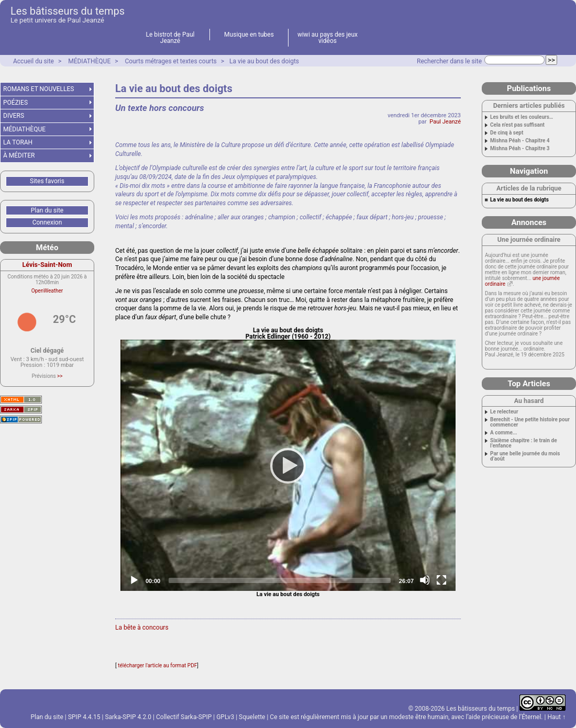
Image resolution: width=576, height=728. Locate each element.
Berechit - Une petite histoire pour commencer (530, 422)
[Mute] (425, 580)
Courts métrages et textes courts (170, 61)
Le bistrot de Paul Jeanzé (170, 38)
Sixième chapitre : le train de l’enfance (524, 443)
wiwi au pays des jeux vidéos (328, 38)
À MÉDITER (19, 155)
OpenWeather (47, 291)
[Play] (288, 465)
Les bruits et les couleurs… (522, 117)
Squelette (252, 717)
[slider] (280, 580)
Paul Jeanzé (445, 122)
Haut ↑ (556, 717)
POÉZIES (15, 103)
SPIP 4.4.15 (84, 717)
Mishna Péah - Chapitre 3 (520, 149)
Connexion (47, 222)
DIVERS (14, 116)
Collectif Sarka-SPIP (184, 717)
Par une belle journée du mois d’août (525, 456)
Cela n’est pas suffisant (517, 125)
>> (60, 376)
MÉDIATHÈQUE (89, 61)
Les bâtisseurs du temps (68, 11)
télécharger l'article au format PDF (157, 665)
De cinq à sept (507, 133)
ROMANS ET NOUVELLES (39, 89)
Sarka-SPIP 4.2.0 (128, 717)
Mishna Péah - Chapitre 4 (520, 141)
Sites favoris (47, 181)
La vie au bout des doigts (264, 61)
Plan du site (47, 210)
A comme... (503, 433)
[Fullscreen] (441, 580)
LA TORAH (18, 142)
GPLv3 (225, 717)
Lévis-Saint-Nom (47, 265)
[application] (288, 465)
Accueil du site (34, 61)
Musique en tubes (249, 35)
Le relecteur (504, 412)
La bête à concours (142, 628)
